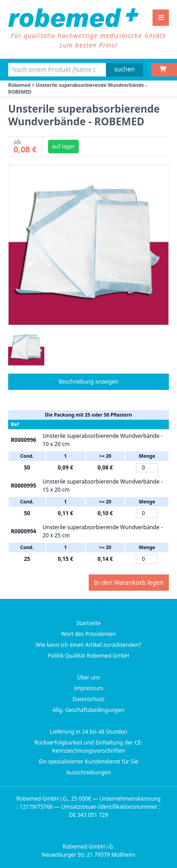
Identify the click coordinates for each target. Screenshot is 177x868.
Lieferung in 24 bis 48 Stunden (88, 732)
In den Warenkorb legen (129, 583)
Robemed (19, 85)
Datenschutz (88, 699)
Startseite (89, 623)
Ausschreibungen (88, 772)
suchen (124, 69)
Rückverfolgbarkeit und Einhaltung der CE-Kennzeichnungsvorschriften (88, 747)
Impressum (88, 688)
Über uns (89, 677)
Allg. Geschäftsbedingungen (88, 710)
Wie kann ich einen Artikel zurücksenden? (88, 645)
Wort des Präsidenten (88, 634)
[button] (26, 347)
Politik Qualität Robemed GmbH (89, 656)
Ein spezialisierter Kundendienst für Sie (88, 761)
